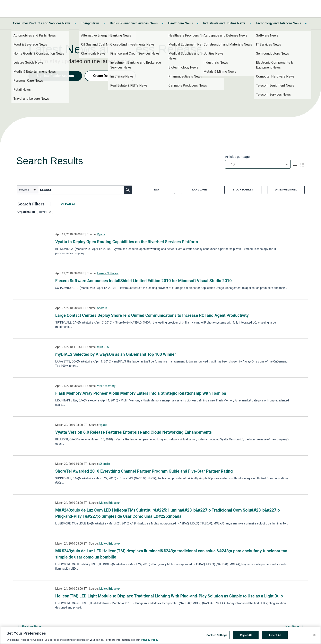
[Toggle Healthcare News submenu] (198, 23)
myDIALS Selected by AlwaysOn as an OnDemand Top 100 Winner (116, 354)
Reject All (246, 635)
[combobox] (258, 164)
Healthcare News (181, 23)
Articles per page (237, 157)
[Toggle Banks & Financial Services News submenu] (163, 23)
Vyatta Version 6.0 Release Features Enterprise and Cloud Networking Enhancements (133, 432)
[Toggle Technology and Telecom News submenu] (306, 23)
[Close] (314, 635)
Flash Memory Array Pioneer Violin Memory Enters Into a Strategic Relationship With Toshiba (141, 393)
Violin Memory (106, 386)
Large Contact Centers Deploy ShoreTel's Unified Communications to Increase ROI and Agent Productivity (152, 315)
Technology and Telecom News (278, 23)
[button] (45, 212)
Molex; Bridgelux (110, 503)
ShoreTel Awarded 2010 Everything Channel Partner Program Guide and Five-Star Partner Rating (144, 471)
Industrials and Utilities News (224, 23)
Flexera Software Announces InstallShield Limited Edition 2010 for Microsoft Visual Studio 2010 (144, 281)
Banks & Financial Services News (134, 23)
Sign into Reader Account (55, 76)
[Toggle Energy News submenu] (105, 23)
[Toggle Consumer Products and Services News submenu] (75, 23)
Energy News (90, 23)
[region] (160, 635)
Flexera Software (108, 273)
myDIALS (103, 347)
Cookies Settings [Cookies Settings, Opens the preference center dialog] (217, 635)
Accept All (275, 635)
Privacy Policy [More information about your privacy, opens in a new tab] (150, 640)
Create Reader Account (110, 76)
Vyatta (101, 234)
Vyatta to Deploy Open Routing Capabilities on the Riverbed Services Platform (127, 242)
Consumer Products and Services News (42, 23)
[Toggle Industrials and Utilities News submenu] (250, 23)
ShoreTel (103, 308)
